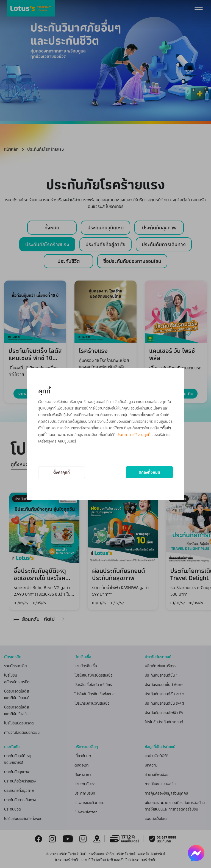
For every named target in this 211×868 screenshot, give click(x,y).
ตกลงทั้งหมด (149, 472)
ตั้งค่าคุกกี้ (62, 472)
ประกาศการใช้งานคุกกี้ (133, 434)
